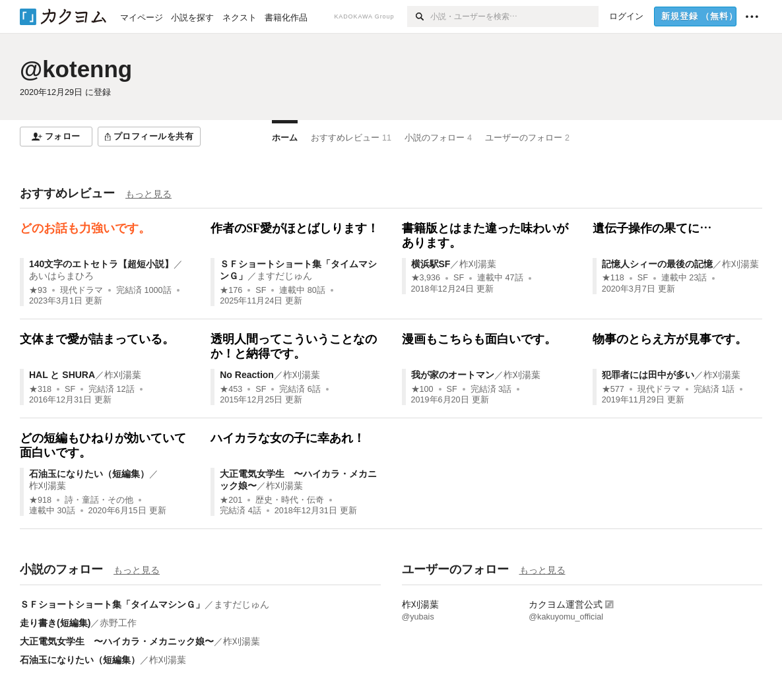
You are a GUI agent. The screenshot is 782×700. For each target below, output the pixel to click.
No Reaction (247, 375)
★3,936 (426, 278)
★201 (231, 500)
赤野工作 (118, 623)
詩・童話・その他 (99, 500)
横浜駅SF (431, 264)
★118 (613, 278)
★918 (40, 500)
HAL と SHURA (62, 375)
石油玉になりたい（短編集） (89, 474)
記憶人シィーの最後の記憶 (657, 264)
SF (261, 290)
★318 (40, 389)
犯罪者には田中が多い (648, 375)
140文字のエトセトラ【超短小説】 (101, 264)
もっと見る (148, 194)
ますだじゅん (284, 276)
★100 (422, 389)
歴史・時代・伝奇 (290, 500)
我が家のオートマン (453, 375)
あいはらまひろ (61, 276)
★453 (231, 389)
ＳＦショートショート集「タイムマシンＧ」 (112, 604)
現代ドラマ (81, 290)
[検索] (419, 16)
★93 (38, 290)
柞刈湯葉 (478, 264)
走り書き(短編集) (55, 623)
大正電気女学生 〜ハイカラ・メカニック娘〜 (117, 641)
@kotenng (76, 69)
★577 (613, 389)
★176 (231, 290)
